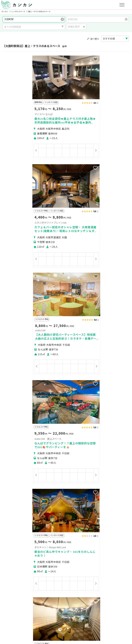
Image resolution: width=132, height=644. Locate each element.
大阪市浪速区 (13, 496)
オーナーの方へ (58, 599)
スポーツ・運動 (96, 562)
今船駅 (100, 514)
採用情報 (84, 615)
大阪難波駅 (36, 514)
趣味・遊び (77, 562)
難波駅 (59, 508)
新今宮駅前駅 (72, 508)
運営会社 (70, 615)
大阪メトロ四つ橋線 (31, 538)
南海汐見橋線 (52, 538)
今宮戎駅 (10, 508)
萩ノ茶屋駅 (115, 508)
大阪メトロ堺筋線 (44, 532)
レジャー (47, 566)
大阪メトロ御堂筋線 (116, 532)
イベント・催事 (14, 566)
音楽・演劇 (32, 566)
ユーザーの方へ (49, 582)
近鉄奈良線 (12, 538)
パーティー (11, 562)
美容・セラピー (116, 562)
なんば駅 (10, 514)
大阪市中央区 (30, 496)
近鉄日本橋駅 (87, 514)
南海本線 (62, 532)
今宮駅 (21, 508)
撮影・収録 (27, 562)
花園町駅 (59, 514)
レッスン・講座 (59, 562)
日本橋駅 (111, 514)
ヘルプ (96, 615)
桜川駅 (21, 520)
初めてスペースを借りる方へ (21, 582)
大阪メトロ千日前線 (73, 538)
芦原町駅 (72, 514)
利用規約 (38, 615)
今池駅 (48, 514)
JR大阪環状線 (96, 532)
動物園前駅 (101, 508)
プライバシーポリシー (18, 615)
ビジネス (42, 562)
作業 (58, 566)
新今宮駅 (33, 508)
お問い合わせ (111, 615)
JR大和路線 (26, 532)
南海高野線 (12, 532)
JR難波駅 (23, 514)
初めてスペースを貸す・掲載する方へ (26, 599)
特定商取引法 (54, 615)
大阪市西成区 (47, 496)
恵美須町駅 (46, 508)
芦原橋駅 (87, 508)
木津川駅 (10, 520)
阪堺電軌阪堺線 (78, 532)
